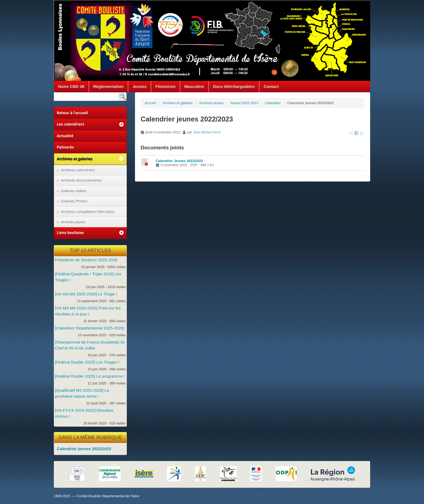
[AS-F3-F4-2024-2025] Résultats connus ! (84, 413)
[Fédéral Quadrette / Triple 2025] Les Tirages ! (88, 277)
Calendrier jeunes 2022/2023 (84, 449)
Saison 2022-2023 (244, 103)
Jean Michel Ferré (207, 132)
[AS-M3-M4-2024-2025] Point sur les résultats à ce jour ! (88, 311)
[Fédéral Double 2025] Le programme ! (90, 376)
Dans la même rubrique (90, 437)
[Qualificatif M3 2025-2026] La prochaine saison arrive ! (82, 393)
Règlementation (109, 86)
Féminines (165, 86)
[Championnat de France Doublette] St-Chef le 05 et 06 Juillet (90, 345)
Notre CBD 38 (71, 86)
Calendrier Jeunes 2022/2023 (179, 161)
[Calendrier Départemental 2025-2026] (90, 328)
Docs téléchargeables (234, 86)
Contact (271, 86)
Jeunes (140, 86)
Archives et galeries (178, 103)
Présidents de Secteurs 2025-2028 (86, 260)
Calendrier (273, 103)
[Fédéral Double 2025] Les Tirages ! (87, 362)
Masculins (194, 86)
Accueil (150, 103)
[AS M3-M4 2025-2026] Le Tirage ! (86, 294)
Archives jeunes (211, 103)
